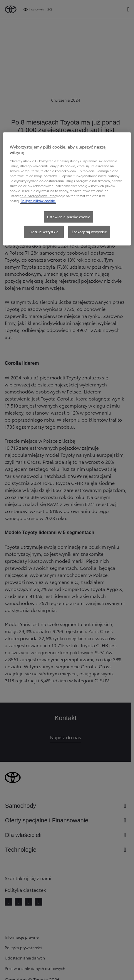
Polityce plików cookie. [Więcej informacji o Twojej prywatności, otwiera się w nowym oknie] (38, 201)
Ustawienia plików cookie (69, 217)
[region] (67, 189)
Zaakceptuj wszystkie (89, 232)
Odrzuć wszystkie (44, 232)
